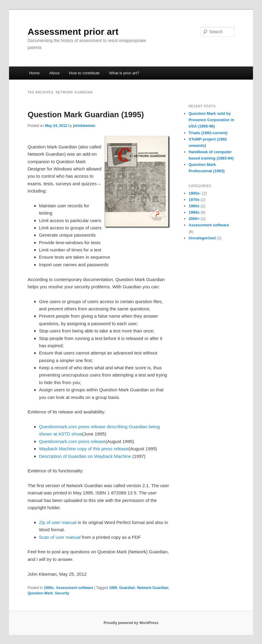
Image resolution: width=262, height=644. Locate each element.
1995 (113, 588)
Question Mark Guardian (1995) (86, 115)
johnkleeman (84, 126)
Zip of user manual (58, 522)
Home (34, 73)
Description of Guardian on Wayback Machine (85, 456)
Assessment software (75, 588)
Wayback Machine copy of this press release (84, 449)
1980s (194, 206)
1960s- (195, 193)
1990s (49, 588)
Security (62, 593)
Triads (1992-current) (208, 133)
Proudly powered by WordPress (131, 623)
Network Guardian (153, 588)
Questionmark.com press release (72, 441)
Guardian (127, 588)
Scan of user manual (60, 537)
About (54, 73)
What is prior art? (124, 73)
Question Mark (40, 593)
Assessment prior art (73, 32)
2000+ (194, 219)
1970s (194, 200)
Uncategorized (202, 238)
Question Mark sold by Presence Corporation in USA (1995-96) (211, 120)
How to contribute (84, 73)
